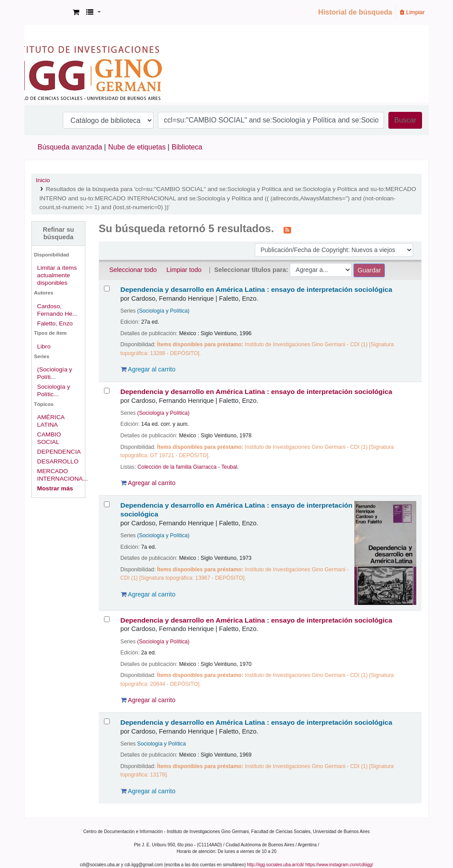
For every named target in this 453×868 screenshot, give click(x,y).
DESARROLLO (58, 461)
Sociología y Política (161, 744)
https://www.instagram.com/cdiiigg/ (339, 865)
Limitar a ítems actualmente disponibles (57, 275)
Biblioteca (187, 147)
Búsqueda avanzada (70, 147)
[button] (76, 12)
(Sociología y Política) (163, 311)
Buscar (405, 120)
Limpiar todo (184, 270)
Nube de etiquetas (137, 147)
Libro (44, 346)
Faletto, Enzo (55, 323)
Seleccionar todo (133, 270)
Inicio (43, 180)
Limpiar (412, 12)
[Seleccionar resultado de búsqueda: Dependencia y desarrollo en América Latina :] (107, 289)
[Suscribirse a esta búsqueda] (287, 229)
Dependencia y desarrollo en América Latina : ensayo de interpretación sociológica (256, 289)
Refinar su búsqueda (58, 233)
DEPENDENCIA (59, 452)
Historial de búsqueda (355, 12)
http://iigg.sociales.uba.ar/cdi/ (275, 865)
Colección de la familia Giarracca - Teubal (188, 467)
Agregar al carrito (148, 369)
